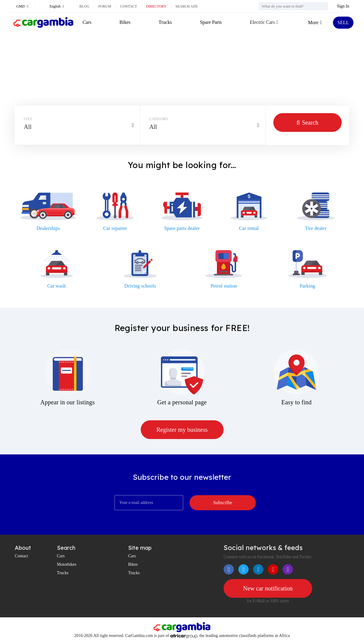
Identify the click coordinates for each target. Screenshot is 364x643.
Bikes (125, 22)
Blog (84, 6)
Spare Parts (211, 22)
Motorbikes (67, 564)
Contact (129, 6)
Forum (105, 6)
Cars (87, 22)
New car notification (268, 588)
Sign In (343, 6)
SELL (343, 22)
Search (308, 123)
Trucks (165, 22)
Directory (156, 6)
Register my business (182, 430)
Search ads (187, 6)
